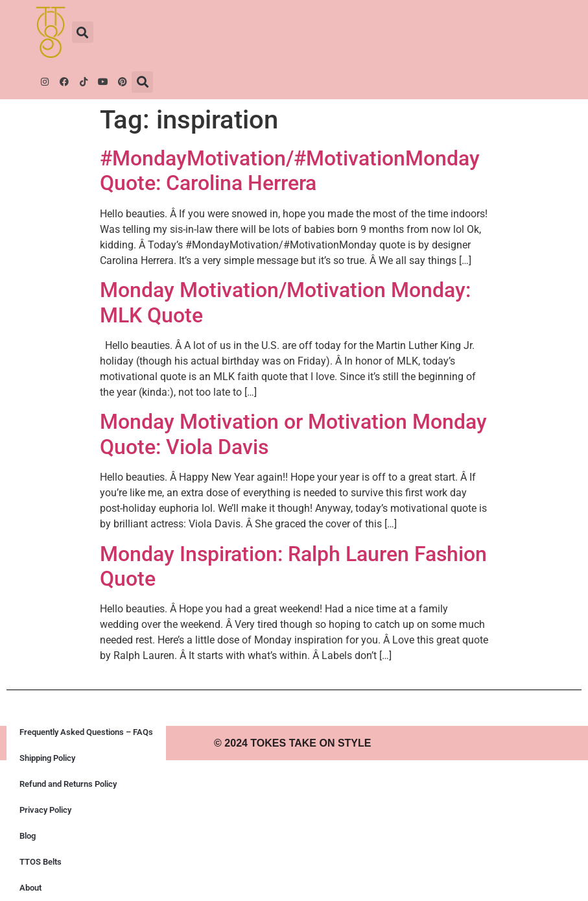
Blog (28, 836)
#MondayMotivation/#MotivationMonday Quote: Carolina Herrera (290, 171)
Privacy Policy (45, 810)
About (30, 888)
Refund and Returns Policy (68, 784)
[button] (83, 32)
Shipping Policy (47, 758)
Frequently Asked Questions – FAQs (86, 732)
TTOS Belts (41, 862)
